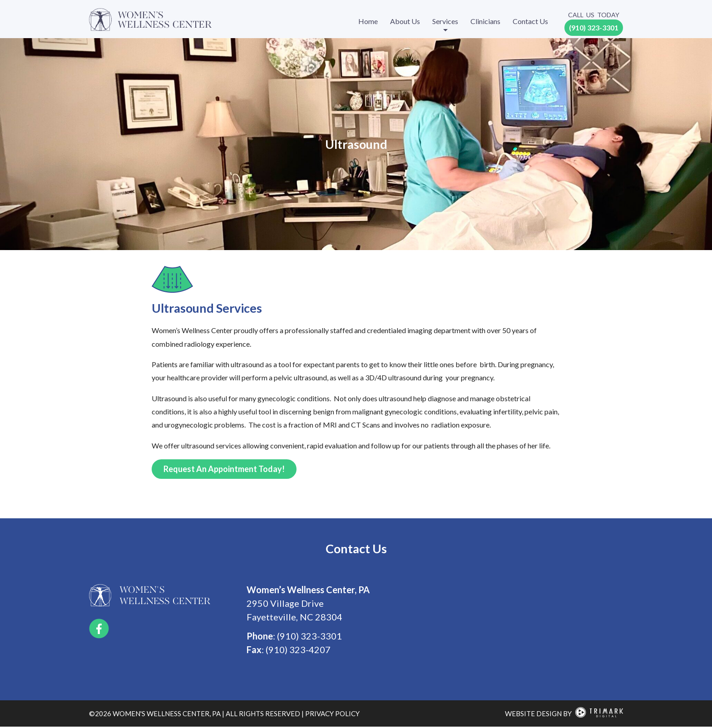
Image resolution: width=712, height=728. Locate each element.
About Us (405, 22)
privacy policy (332, 714)
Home (368, 22)
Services (445, 22)
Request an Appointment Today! (224, 470)
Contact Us (530, 22)
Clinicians (485, 22)
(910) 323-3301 (594, 28)
